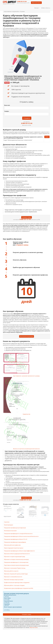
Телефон (7, 111)
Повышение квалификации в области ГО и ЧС (16, 539)
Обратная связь (34, 627)
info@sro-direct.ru (46, 8)
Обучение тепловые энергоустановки (14, 580)
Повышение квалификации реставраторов (15, 528)
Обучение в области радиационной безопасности (17, 554)
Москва (37, 8)
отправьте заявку (22, 245)
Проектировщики (8, 525)
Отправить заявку (27, 614)
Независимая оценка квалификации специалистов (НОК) (19, 588)
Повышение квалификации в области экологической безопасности (21, 536)
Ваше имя (7, 105)
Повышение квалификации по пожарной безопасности (18, 534)
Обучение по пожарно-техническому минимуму (16, 559)
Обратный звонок (36, 3)
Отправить (27, 118)
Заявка (47, 137)
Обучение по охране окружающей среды (15, 557)
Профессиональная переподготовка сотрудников (17, 583)
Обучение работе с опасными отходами (14, 585)
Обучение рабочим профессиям (12, 545)
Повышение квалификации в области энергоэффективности (19, 551)
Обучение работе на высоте (11, 571)
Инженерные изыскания (10, 531)
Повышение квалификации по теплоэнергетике (16, 562)
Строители (7, 522)
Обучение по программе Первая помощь (15, 568)
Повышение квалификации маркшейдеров (15, 542)
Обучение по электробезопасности (13, 577)
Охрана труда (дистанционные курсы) (14, 548)
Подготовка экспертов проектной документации (16, 565)
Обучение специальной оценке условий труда (16, 574)
